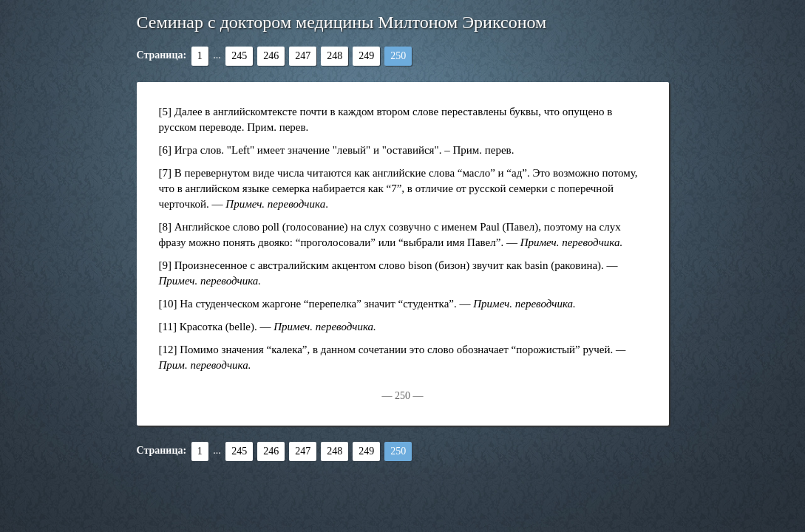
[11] (168, 327)
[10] (168, 304)
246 (271, 56)
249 (366, 56)
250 (398, 56)
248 (334, 56)
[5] (166, 112)
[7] (166, 173)
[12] (168, 349)
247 (303, 56)
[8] (166, 227)
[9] (166, 265)
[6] (166, 150)
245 (239, 56)
